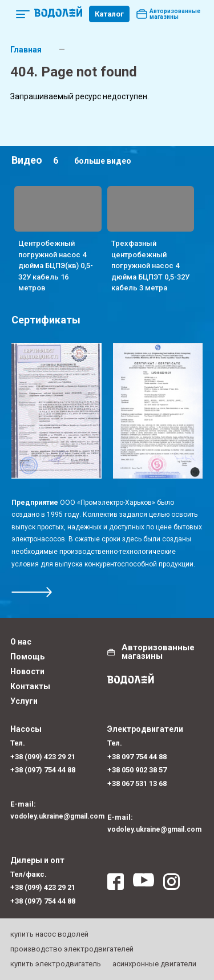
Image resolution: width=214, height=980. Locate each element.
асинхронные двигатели (154, 964)
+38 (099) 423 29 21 (43, 757)
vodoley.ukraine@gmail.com (57, 816)
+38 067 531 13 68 (137, 783)
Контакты (30, 686)
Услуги (24, 701)
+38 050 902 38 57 (137, 770)
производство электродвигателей (72, 949)
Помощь (27, 657)
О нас (21, 642)
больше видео (103, 161)
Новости (27, 671)
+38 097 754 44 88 (137, 757)
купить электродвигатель (56, 964)
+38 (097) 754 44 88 (43, 770)
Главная (26, 50)
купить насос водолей (49, 934)
